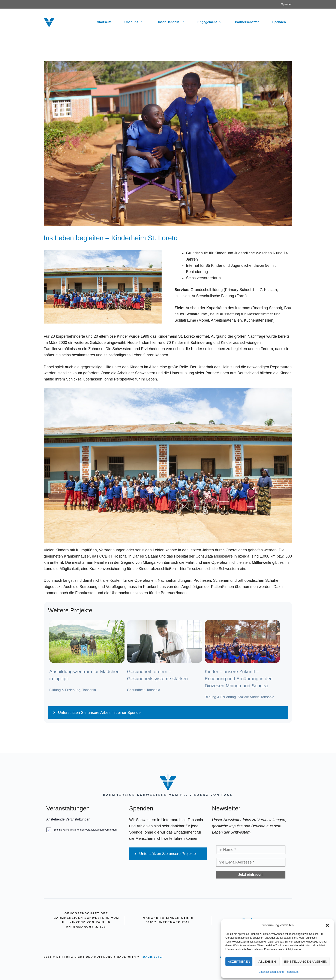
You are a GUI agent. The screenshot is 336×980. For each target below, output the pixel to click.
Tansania (89, 690)
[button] (327, 925)
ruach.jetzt (152, 957)
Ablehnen (267, 961)
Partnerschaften (247, 22)
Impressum (292, 972)
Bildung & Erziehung (65, 690)
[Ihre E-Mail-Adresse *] (251, 862)
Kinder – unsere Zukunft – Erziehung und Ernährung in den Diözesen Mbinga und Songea (239, 679)
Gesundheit (136, 690)
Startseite (104, 22)
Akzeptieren (239, 961)
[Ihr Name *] (251, 850)
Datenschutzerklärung (271, 972)
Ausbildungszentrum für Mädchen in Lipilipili (84, 675)
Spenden (287, 4)
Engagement (213, 22)
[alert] (85, 830)
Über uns (137, 22)
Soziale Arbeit (248, 697)
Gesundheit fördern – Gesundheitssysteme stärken (157, 675)
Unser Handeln (174, 22)
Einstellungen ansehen (306, 961)
